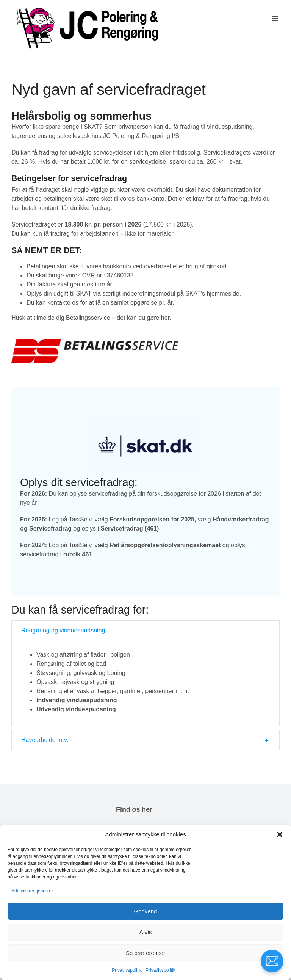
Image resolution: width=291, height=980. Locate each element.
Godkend (146, 911)
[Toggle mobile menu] (276, 18)
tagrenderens (29, 136)
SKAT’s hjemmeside (212, 294)
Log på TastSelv (70, 519)
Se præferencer (145, 953)
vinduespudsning (230, 127)
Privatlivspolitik (127, 970)
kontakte (59, 303)
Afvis (146, 932)
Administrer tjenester (32, 891)
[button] (280, 834)
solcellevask (74, 136)
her (165, 318)
